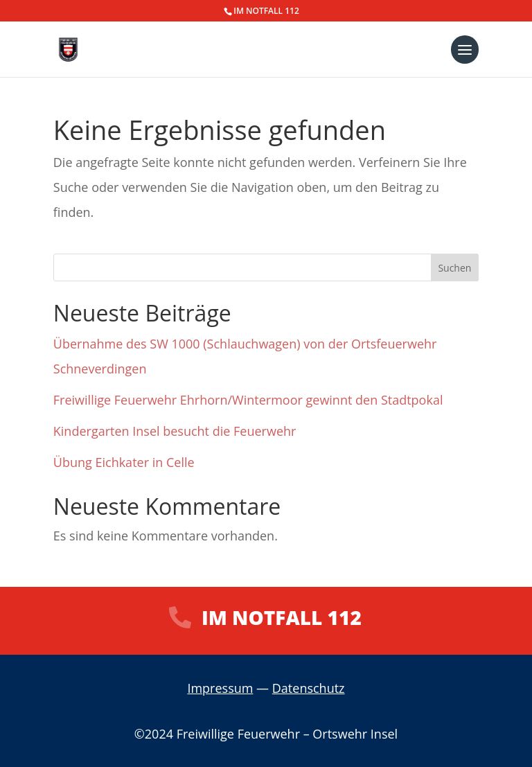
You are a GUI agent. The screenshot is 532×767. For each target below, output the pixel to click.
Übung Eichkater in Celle (124, 462)
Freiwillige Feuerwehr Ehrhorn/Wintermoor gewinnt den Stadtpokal (248, 400)
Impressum (220, 688)
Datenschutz (309, 688)
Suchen (454, 268)
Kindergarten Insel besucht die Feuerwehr (175, 431)
